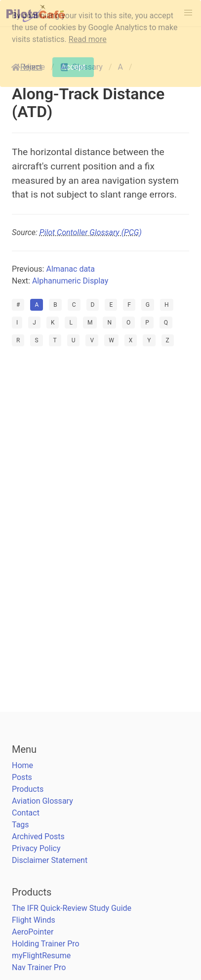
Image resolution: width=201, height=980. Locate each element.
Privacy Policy (36, 848)
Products (28, 789)
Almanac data (70, 269)
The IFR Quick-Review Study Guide (72, 908)
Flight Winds (34, 920)
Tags (20, 825)
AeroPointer (33, 932)
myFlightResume (41, 956)
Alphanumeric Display (70, 281)
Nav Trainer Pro (39, 967)
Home (22, 765)
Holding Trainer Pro (46, 944)
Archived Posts (38, 837)
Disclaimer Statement (50, 860)
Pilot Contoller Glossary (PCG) (91, 232)
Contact (26, 813)
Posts (22, 777)
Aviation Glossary (42, 801)
